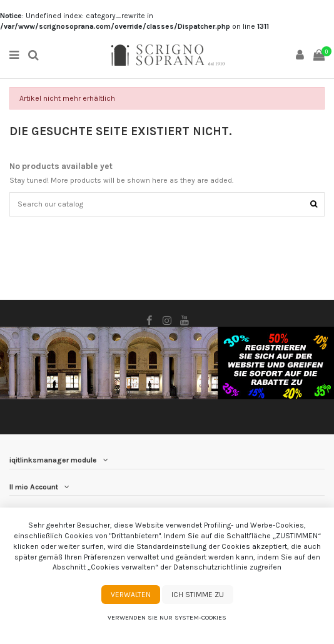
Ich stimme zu (198, 595)
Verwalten (131, 595)
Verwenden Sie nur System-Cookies (167, 617)
